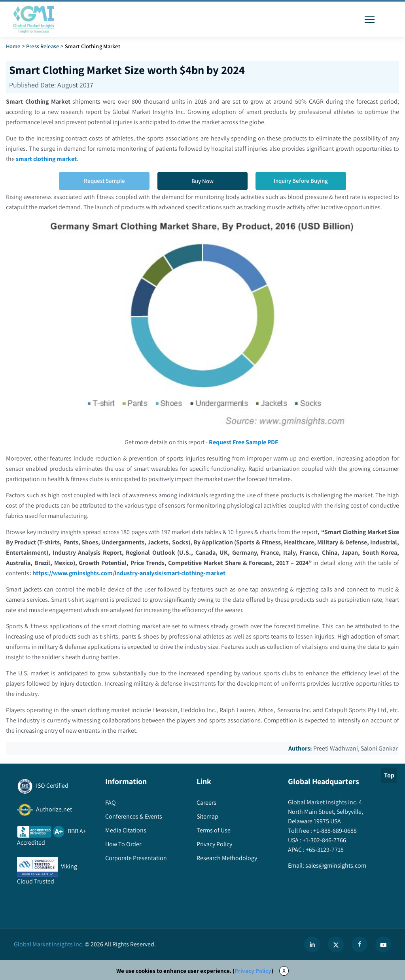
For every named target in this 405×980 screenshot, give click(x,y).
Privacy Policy (253, 971)
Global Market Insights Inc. (49, 944)
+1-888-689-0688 (334, 831)
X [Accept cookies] (284, 971)
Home (13, 46)
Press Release (43, 46)
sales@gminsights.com (335, 865)
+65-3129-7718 (324, 850)
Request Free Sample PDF (244, 442)
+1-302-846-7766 (324, 840)
